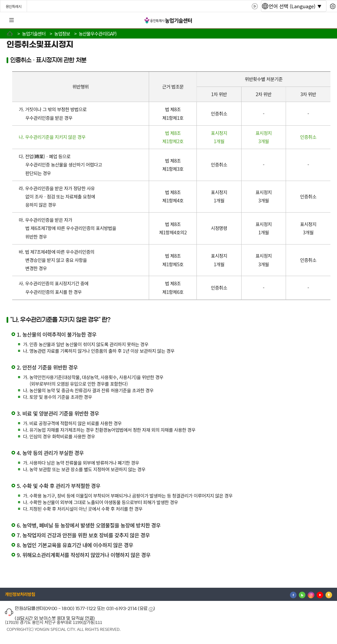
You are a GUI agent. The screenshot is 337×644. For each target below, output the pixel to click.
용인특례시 (13, 6)
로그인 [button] (326, 20)
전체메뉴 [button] (12, 20)
